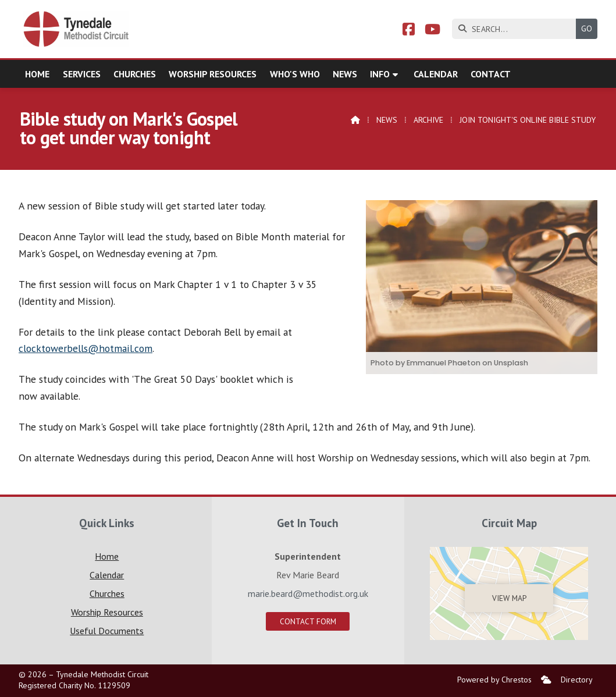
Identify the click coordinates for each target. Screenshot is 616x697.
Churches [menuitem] (135, 74)
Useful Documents (107, 631)
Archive (428, 120)
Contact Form (308, 621)
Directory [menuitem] (577, 680)
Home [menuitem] (37, 74)
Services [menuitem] (82, 74)
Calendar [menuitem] (436, 74)
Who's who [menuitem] (295, 74)
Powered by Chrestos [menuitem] (494, 680)
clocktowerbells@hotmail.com (86, 348)
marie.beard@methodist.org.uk (308, 593)
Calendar (107, 575)
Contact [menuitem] (491, 74)
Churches (107, 593)
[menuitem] (546, 680)
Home (107, 556)
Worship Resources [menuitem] (213, 74)
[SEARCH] (517, 29)
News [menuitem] (345, 74)
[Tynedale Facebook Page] (409, 31)
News (387, 120)
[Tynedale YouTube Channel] (432, 31)
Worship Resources (107, 612)
